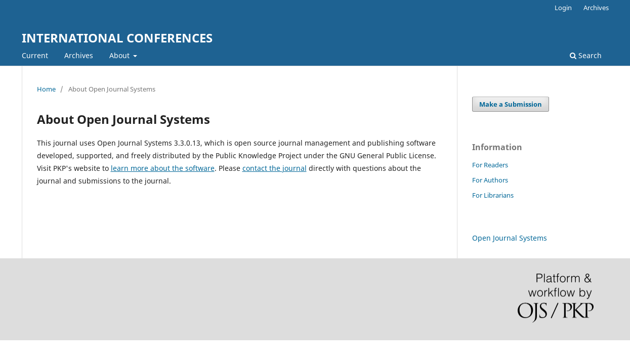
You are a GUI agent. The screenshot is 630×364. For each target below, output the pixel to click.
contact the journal (275, 168)
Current (35, 55)
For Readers (490, 165)
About (120, 55)
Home (46, 89)
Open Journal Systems (510, 238)
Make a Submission (511, 104)
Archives (79, 55)
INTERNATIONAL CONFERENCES (117, 38)
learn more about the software (163, 168)
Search (586, 55)
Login (563, 8)
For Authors (490, 180)
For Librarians (493, 195)
